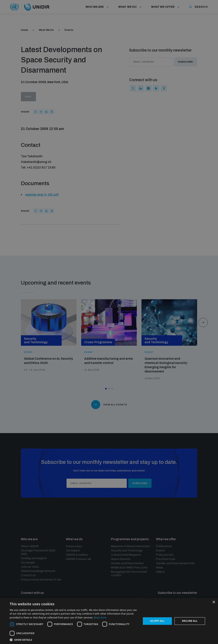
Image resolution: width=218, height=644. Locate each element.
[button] (74, 639)
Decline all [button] (190, 621)
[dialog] (109, 322)
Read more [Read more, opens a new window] (100, 618)
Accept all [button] (157, 621)
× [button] (214, 602)
